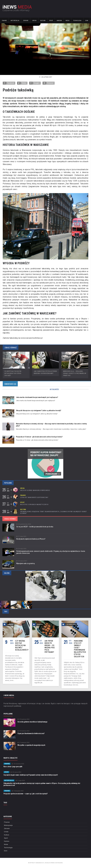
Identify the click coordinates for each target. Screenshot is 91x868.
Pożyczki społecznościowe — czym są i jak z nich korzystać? (26, 794)
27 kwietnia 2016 (23, 743)
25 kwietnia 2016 (23, 719)
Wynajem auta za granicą (26, 563)
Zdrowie (26, 21)
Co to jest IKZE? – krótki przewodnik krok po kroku (35, 527)
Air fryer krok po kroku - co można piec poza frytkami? (50, 646)
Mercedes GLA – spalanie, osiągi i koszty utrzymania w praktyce (75, 373)
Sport (51, 21)
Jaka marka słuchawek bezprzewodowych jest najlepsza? (37, 397)
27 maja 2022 (21, 536)
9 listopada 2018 (18, 791)
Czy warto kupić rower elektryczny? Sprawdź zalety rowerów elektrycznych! (31, 775)
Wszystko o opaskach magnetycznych (34, 505)
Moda (67, 21)
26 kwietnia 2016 (23, 731)
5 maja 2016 (20, 781)
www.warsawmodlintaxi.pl (32, 338)
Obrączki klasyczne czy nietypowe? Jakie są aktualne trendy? (39, 410)
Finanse (4, 21)
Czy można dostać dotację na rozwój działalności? (22, 645)
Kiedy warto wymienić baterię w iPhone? (31, 539)
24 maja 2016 (21, 549)
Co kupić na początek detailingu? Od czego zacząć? (13, 373)
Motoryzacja (15, 21)
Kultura (43, 21)
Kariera (59, 21)
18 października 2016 (24, 524)
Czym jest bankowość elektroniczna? (34, 497)
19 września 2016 (18, 764)
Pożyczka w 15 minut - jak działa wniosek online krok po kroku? (39, 437)
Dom (87, 21)
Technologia (77, 21)
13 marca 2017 (22, 561)
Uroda (34, 21)
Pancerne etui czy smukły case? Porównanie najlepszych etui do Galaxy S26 (80, 649)
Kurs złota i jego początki (13, 767)
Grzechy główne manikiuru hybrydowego (35, 490)
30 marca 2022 (16, 772)
